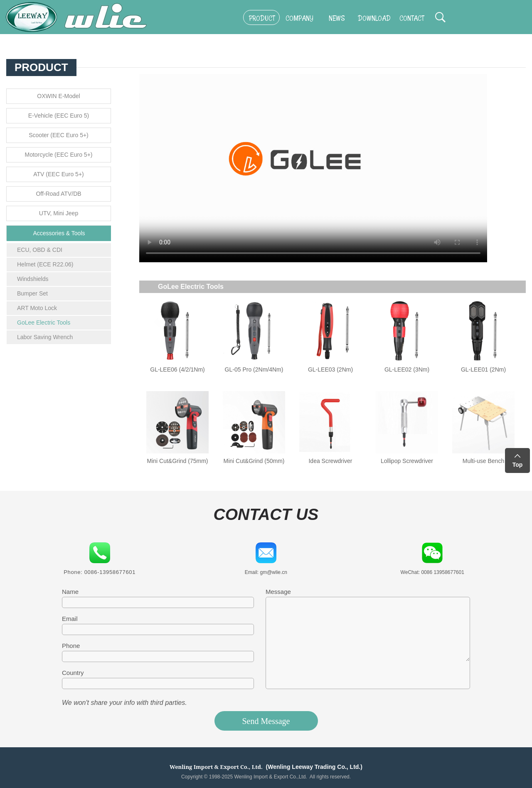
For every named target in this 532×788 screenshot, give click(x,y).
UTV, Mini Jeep (59, 213)
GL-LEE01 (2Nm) (483, 369)
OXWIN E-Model (58, 96)
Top (518, 465)
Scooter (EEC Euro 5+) (59, 135)
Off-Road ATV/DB (58, 194)
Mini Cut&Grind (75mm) (177, 461)
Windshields (33, 279)
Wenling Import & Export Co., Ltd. (216, 767)
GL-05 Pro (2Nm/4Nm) (254, 369)
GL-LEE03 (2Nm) (330, 369)
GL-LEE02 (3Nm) (407, 369)
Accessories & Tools (59, 233)
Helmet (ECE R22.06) (45, 264)
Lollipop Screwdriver (407, 461)
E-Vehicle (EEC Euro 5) (59, 116)
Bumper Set (32, 293)
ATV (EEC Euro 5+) (59, 174)
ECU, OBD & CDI (40, 250)
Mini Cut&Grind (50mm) (254, 461)
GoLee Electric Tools (44, 323)
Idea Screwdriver (330, 461)
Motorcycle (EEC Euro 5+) (59, 155)
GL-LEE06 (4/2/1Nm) (177, 369)
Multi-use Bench (483, 461)
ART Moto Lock (37, 308)
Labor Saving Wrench (45, 337)
